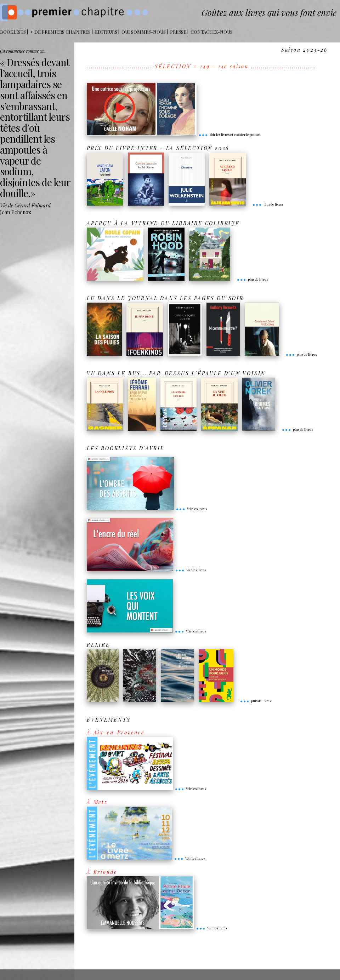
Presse (178, 32)
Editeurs (106, 32)
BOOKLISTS (13, 32)
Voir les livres (191, 509)
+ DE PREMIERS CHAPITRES (60, 32)
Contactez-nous (212, 32)
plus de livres (268, 204)
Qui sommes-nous (144, 32)
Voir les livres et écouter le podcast (229, 134)
